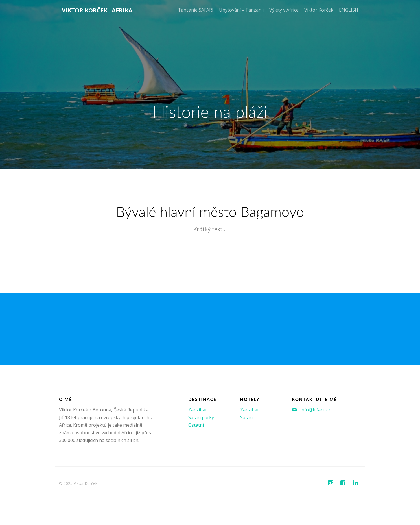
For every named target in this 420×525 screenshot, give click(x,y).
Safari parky (201, 417)
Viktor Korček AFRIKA (97, 10)
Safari (246, 417)
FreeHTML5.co (65, 487)
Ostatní (196, 425)
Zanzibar (198, 410)
